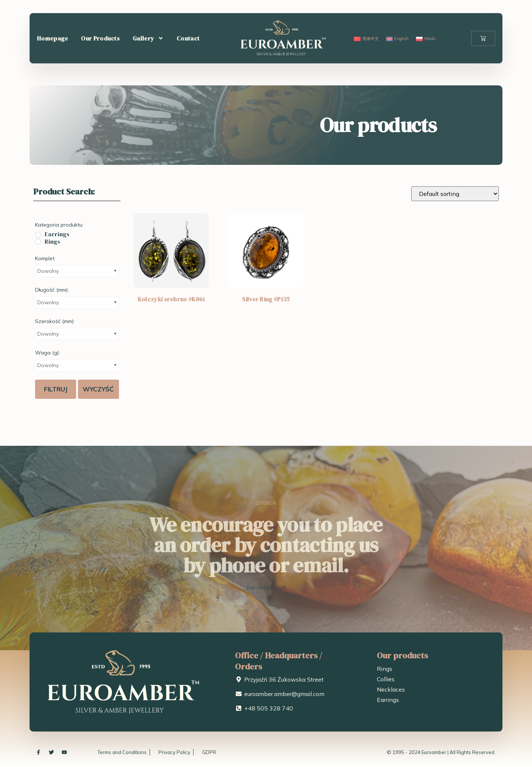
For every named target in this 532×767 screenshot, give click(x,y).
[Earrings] (38, 235)
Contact (188, 22)
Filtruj (56, 389)
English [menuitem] (401, 23)
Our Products (100, 22)
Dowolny (48, 271)
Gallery (148, 22)
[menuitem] (366, 23)
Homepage (52, 22)
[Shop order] (455, 194)
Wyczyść (98, 389)
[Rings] (38, 242)
